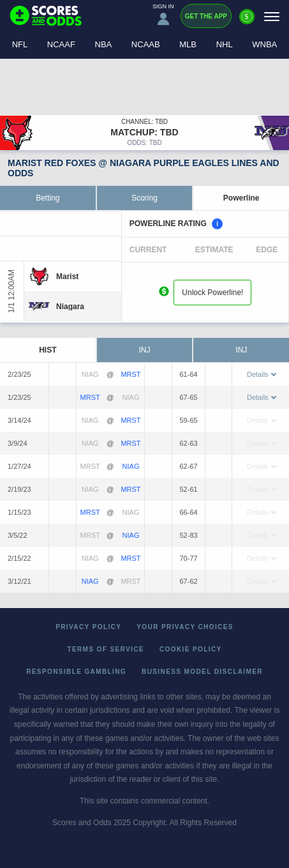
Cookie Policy (191, 649)
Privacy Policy (88, 627)
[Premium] (247, 22)
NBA (104, 44)
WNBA (264, 44)
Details (262, 374)
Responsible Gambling (76, 672)
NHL (225, 44)
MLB (188, 44)
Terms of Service (106, 649)
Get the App (206, 16)
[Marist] (67, 277)
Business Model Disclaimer (202, 672)
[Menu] (272, 16)
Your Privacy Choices (185, 627)
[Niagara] (70, 307)
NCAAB (146, 44)
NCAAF (61, 44)
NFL (20, 44)
